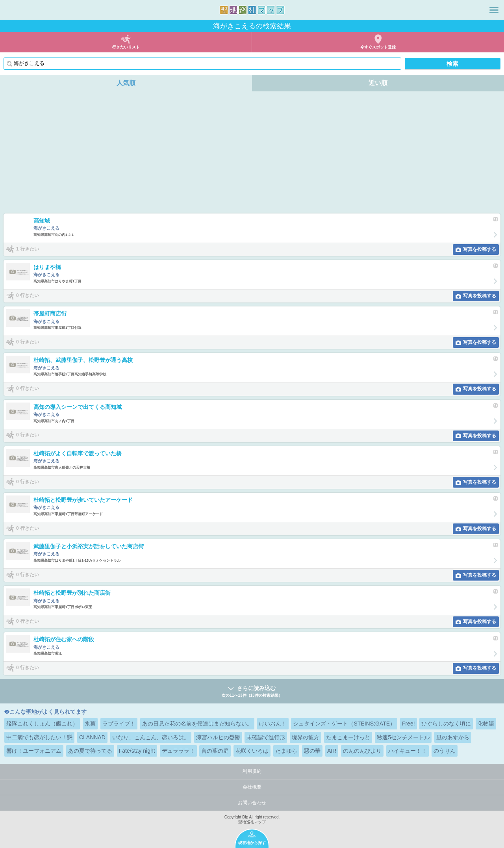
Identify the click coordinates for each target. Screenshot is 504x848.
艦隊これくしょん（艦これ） (42, 724)
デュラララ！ (178, 751)
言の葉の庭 (215, 751)
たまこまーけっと (348, 737)
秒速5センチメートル (403, 737)
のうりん (445, 751)
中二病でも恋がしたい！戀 (39, 737)
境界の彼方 (306, 737)
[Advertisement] (252, 154)
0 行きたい (28, 295)
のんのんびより (362, 751)
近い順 (378, 83)
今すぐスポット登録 (378, 47)
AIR (332, 751)
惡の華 (312, 751)
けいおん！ (273, 724)
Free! (409, 724)
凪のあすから (453, 737)
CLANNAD (92, 737)
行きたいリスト (126, 47)
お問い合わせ (252, 803)
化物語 (486, 724)
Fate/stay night (137, 751)
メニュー (494, 10)
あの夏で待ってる (90, 751)
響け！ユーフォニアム (34, 751)
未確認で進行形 (266, 737)
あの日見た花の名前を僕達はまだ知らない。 (197, 724)
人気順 (126, 83)
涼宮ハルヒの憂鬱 (218, 737)
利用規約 (252, 771)
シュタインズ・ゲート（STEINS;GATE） (344, 724)
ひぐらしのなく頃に (446, 724)
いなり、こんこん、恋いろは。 (151, 737)
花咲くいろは (252, 751)
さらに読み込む (252, 692)
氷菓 (90, 724)
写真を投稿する (480, 249)
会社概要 (252, 787)
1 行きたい (28, 249)
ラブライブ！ (119, 724)
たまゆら (286, 751)
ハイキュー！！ (408, 751)
